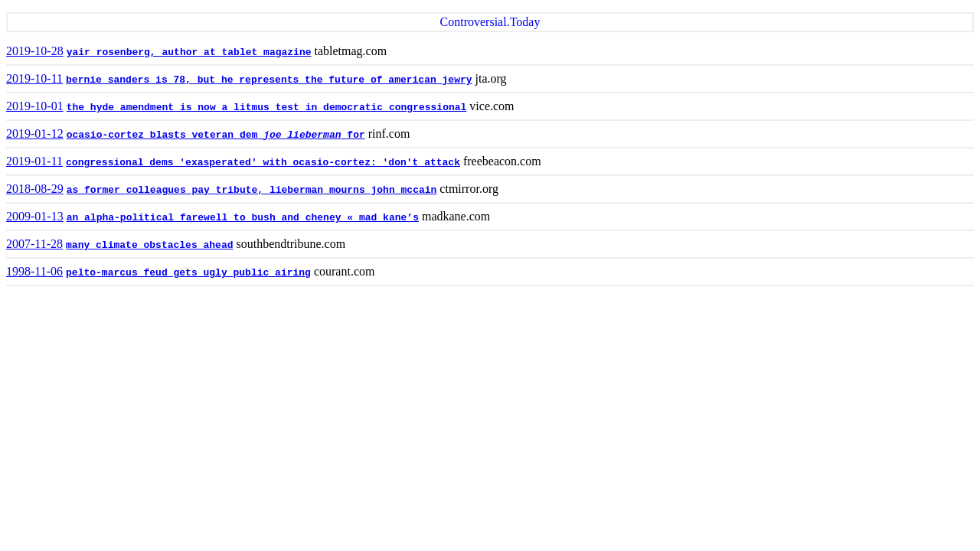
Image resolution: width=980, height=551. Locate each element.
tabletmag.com (351, 51)
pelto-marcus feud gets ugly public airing (188, 273)
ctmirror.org (469, 189)
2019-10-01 (35, 106)
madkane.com (456, 216)
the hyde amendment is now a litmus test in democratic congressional (267, 108)
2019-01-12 (35, 134)
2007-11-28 (34, 244)
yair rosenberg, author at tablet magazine (189, 52)
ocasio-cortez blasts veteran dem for (216, 135)
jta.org (491, 78)
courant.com (345, 271)
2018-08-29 (35, 189)
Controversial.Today (490, 22)
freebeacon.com (502, 161)
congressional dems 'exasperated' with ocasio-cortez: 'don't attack (263, 163)
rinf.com (389, 134)
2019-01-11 (34, 161)
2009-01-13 (35, 216)
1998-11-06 (34, 271)
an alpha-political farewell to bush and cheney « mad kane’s (243, 218)
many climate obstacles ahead (149, 245)
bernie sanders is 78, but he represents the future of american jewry (269, 80)
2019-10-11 (34, 78)
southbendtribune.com (291, 244)
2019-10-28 (35, 51)
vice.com (492, 106)
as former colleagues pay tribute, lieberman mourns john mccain (252, 190)
